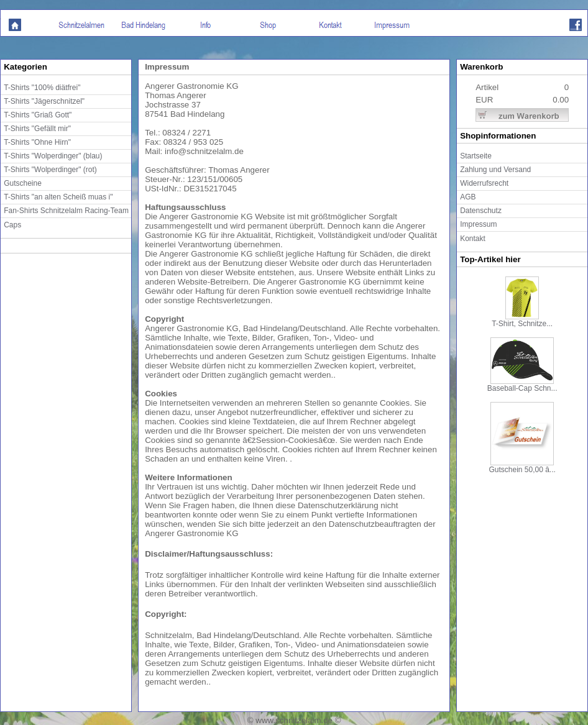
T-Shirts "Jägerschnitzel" (44, 101)
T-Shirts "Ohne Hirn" (37, 142)
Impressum (478, 224)
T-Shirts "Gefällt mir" (37, 129)
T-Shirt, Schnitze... (522, 320)
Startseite (476, 156)
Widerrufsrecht (484, 183)
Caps (12, 225)
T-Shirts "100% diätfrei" (42, 88)
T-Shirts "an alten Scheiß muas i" (58, 197)
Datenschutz (481, 211)
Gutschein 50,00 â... (522, 466)
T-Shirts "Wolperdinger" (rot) (50, 170)
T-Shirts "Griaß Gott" (38, 115)
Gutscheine (23, 183)
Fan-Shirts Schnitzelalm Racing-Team (66, 211)
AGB (468, 197)
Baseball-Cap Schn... (522, 385)
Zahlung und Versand (495, 170)
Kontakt (473, 239)
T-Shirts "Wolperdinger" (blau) (53, 156)
